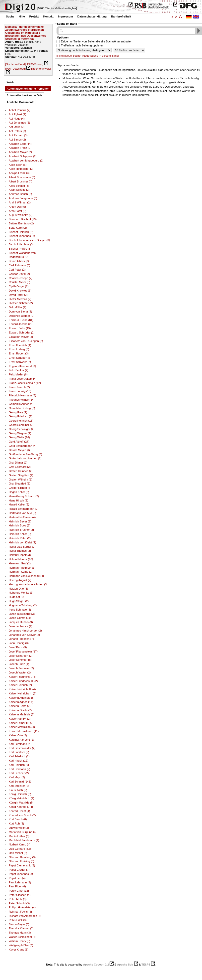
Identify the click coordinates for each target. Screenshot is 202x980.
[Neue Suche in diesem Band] (100, 56)
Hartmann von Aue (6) (22, 513)
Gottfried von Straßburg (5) (25, 454)
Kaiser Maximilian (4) (22, 727)
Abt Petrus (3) (17, 131)
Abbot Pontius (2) (20, 110)
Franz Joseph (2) (19, 387)
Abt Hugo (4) (17, 119)
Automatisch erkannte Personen (28, 89)
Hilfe (22, 16)
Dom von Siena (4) (20, 312)
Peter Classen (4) (20, 895)
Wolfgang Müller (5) (21, 945)
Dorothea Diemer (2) (21, 316)
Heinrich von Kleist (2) (22, 542)
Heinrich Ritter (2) (20, 538)
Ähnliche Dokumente (21, 102)
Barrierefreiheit (121, 16)
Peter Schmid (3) (19, 903)
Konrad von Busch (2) (22, 815)
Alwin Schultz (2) (19, 190)
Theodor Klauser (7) (21, 928)
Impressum (66, 16)
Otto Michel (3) (18, 853)
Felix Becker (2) (18, 370)
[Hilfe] (60, 56)
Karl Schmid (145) (20, 782)
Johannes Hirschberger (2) (25, 631)
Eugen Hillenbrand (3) (22, 366)
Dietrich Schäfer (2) (21, 303)
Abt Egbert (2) (17, 114)
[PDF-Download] (15, 69)
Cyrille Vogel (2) (19, 286)
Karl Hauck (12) (18, 761)
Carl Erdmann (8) (19, 265)
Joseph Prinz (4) (19, 664)
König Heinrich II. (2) (21, 798)
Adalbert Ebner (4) (20, 144)
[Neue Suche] (73, 56)
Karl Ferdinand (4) (20, 744)
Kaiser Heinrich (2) (20, 685)
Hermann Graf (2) (20, 563)
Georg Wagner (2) (20, 433)
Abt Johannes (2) (19, 123)
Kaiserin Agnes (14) (21, 702)
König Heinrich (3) (20, 794)
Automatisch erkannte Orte (25, 95)
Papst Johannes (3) (21, 874)
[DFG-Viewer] (35, 64)
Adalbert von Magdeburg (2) (26, 161)
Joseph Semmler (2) (21, 668)
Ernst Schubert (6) (20, 358)
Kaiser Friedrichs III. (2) (23, 681)
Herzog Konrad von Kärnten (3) (28, 584)
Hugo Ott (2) (16, 597)
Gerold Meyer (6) (19, 450)
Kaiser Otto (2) (18, 735)
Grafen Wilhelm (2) (20, 480)
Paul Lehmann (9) (20, 882)
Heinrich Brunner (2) (21, 530)
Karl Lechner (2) (19, 773)
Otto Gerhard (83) (20, 849)
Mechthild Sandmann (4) (24, 840)
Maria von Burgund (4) (23, 832)
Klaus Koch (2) (18, 790)
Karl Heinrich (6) (19, 765)
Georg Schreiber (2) (21, 425)
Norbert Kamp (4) (20, 844)
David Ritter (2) (18, 295)
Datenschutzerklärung (92, 16)
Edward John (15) (20, 328)
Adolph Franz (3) (19, 173)
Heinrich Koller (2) (20, 534)
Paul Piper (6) (17, 886)
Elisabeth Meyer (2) (21, 337)
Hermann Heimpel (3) (22, 568)
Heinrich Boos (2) (20, 525)
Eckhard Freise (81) (21, 320)
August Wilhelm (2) (21, 215)
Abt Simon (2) (17, 140)
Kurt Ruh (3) (16, 823)
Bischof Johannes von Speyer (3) (29, 240)
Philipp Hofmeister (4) (22, 907)
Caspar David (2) (19, 274)
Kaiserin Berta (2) (20, 706)
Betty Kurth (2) (18, 228)
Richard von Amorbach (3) (25, 916)
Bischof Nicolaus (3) (21, 244)
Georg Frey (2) (18, 412)
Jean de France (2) (21, 626)
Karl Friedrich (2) (19, 756)
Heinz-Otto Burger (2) (22, 547)
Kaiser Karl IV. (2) (20, 719)
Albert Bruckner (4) (20, 181)
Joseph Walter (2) (20, 672)
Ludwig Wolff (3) (19, 828)
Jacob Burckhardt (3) (22, 614)
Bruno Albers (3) (19, 261)
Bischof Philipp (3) (20, 249)
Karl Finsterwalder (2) (22, 748)
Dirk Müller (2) (17, 307)
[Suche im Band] (15, 64)
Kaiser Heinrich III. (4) (22, 689)
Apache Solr (125, 965)
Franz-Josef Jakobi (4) (23, 379)
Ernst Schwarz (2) (20, 362)
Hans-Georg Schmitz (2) (24, 496)
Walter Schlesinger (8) (22, 937)
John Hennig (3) (19, 643)
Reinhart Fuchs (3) (20, 912)
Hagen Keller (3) (19, 492)
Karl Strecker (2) (19, 786)
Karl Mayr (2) (17, 777)
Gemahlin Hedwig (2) (22, 408)
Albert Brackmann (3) (22, 177)
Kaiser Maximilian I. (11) (24, 731)
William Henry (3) (19, 941)
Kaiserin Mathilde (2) (22, 714)
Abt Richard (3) (18, 135)
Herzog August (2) (20, 580)
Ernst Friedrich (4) (20, 345)
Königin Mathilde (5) (21, 803)
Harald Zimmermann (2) (24, 509)
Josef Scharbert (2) (21, 656)
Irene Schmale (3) (20, 610)
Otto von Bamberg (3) (22, 857)
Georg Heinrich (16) (21, 421)
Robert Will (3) (18, 920)
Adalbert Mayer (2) (20, 152)
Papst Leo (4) (17, 878)
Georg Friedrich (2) (21, 416)
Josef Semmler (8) (20, 660)
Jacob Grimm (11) (20, 618)
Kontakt (48, 16)
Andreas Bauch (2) (20, 194)
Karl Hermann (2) (19, 769)
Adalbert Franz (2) (20, 148)
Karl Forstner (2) (19, 752)
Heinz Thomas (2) (20, 551)
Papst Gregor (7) (19, 870)
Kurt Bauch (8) (18, 819)
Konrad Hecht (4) (19, 811)
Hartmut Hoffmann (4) (22, 517)
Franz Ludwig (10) (20, 391)
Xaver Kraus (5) (18, 950)
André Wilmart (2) (20, 202)
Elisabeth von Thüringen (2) (26, 341)
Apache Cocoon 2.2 (96, 965)
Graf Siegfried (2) (19, 484)
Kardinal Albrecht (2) (21, 740)
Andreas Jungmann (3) (23, 198)
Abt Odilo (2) (17, 127)
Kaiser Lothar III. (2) (21, 723)
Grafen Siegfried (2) (21, 475)
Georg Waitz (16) (19, 437)
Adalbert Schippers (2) (23, 156)
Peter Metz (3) (18, 899)
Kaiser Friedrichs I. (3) (22, 677)
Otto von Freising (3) (21, 861)
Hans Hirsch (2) (18, 500)
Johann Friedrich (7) (21, 639)
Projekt (34, 16)
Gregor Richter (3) (20, 488)
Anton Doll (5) (17, 207)
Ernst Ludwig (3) (19, 349)
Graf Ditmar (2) (18, 463)
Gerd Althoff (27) (19, 442)
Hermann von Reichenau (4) (26, 576)
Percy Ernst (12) (19, 891)
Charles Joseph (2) (21, 278)
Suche (10, 16)
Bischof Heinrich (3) (21, 232)
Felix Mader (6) (18, 374)
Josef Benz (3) (18, 647)
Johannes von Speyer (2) (24, 635)
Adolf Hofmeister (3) (21, 169)
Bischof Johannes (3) (22, 236)
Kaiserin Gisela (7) (20, 710)
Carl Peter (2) (17, 270)
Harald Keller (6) (19, 504)
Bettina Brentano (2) (21, 223)
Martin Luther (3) (19, 836)
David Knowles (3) (20, 291)
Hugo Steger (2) (19, 601)
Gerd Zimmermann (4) (23, 446)
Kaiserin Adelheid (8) (22, 698)
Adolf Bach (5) (18, 165)
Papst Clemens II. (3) (22, 865)
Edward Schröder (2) (22, 332)
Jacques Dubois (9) (21, 622)
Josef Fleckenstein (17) (23, 652)
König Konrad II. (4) (21, 807)
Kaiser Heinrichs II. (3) (23, 693)
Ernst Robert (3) (19, 353)
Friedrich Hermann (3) (22, 395)
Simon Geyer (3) (19, 924)
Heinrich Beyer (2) (20, 521)
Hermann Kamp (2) (21, 572)
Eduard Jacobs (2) (20, 324)
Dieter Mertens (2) (20, 299)
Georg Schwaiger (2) (22, 429)
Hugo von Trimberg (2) (23, 605)
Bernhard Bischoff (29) (23, 219)
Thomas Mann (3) (20, 933)
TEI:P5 (146, 965)
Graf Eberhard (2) (20, 467)
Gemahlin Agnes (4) (21, 404)
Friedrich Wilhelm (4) (22, 400)
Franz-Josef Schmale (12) (25, 383)
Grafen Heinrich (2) (21, 471)
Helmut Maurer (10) (21, 559)
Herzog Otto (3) (18, 589)
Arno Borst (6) (17, 211)
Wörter (11, 82)
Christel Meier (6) (19, 282)
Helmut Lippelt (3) (20, 555)
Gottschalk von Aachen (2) (25, 458)
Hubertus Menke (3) (21, 593)
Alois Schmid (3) (19, 186)
